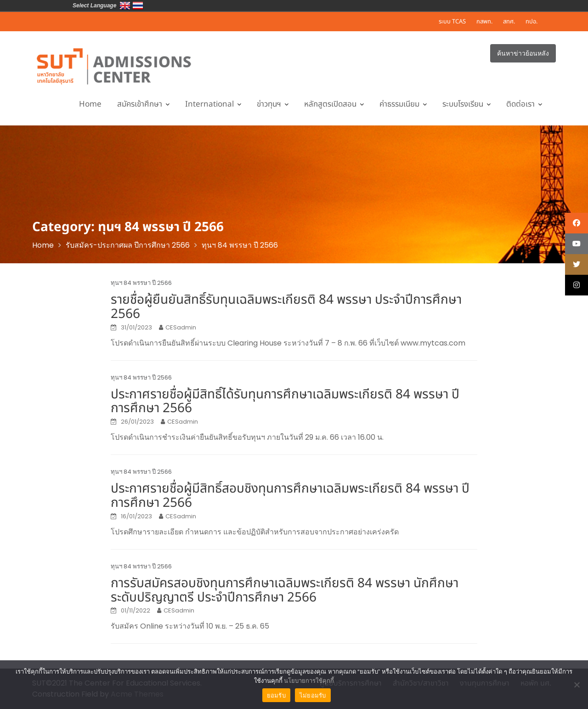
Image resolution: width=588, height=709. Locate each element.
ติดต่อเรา (520, 104)
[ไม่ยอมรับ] (577, 685)
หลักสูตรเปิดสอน (330, 104)
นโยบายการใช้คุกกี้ (309, 681)
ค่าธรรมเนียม (399, 104)
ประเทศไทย (138, 6)
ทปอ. (531, 22)
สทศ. (509, 22)
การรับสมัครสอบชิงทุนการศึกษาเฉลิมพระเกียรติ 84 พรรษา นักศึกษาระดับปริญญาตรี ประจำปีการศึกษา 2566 (285, 590)
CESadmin (181, 327)
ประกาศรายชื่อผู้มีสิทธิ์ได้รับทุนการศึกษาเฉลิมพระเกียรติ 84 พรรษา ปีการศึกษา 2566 (285, 402)
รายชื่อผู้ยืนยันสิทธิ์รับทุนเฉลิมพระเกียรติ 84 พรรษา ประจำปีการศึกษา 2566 (286, 307)
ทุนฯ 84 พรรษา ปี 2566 (141, 283)
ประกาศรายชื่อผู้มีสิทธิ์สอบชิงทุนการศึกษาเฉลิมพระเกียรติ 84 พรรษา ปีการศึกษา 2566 (290, 496)
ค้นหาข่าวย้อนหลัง (523, 53)
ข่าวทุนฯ (269, 104)
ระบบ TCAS (452, 22)
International (209, 104)
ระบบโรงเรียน (463, 104)
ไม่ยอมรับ (313, 695)
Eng (125, 6)
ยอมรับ (276, 695)
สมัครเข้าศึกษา (140, 104)
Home (90, 104)
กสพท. (484, 22)
